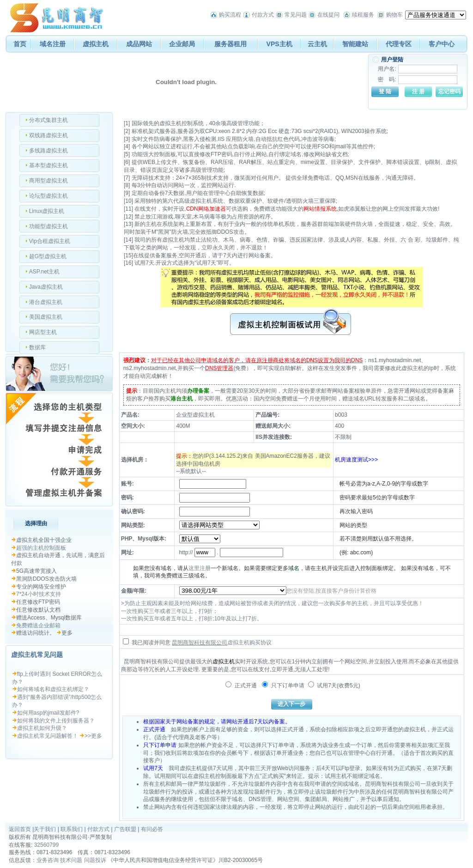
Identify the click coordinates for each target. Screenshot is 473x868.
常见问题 (296, 15)
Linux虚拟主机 (47, 211)
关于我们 (45, 829)
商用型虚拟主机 (49, 181)
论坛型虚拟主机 (49, 196)
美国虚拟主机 (46, 317)
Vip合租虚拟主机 (50, 241)
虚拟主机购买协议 (249, 643)
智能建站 (355, 44)
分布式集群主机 (49, 120)
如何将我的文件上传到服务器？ (56, 721)
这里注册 (200, 568)
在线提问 (328, 15)
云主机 (317, 44)
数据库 (37, 347)
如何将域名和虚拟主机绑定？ (53, 689)
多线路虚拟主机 (49, 151)
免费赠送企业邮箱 (38, 625)
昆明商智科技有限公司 (200, 643)
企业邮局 (182, 44)
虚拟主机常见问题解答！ (48, 736)
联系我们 (72, 829)
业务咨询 (48, 860)
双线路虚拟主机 (49, 135)
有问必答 (152, 829)
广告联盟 (125, 829)
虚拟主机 (96, 44)
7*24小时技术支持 (39, 594)
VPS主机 (279, 44)
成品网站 (139, 44)
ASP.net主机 (44, 272)
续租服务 (363, 15)
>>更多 (93, 736)
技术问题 (71, 860)
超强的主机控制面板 (41, 548)
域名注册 (53, 44)
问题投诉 (95, 860)
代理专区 (399, 44)
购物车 (394, 15)
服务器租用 (230, 44)
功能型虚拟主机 (49, 226)
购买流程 (230, 15)
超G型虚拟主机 (48, 256)
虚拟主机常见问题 (37, 655)
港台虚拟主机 (46, 302)
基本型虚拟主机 (49, 165)
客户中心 (442, 44)
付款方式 (263, 15)
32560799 (46, 845)
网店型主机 (43, 332)
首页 (20, 44)
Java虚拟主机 (46, 287)
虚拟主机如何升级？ (42, 728)
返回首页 (20, 829)
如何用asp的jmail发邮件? (48, 713)
